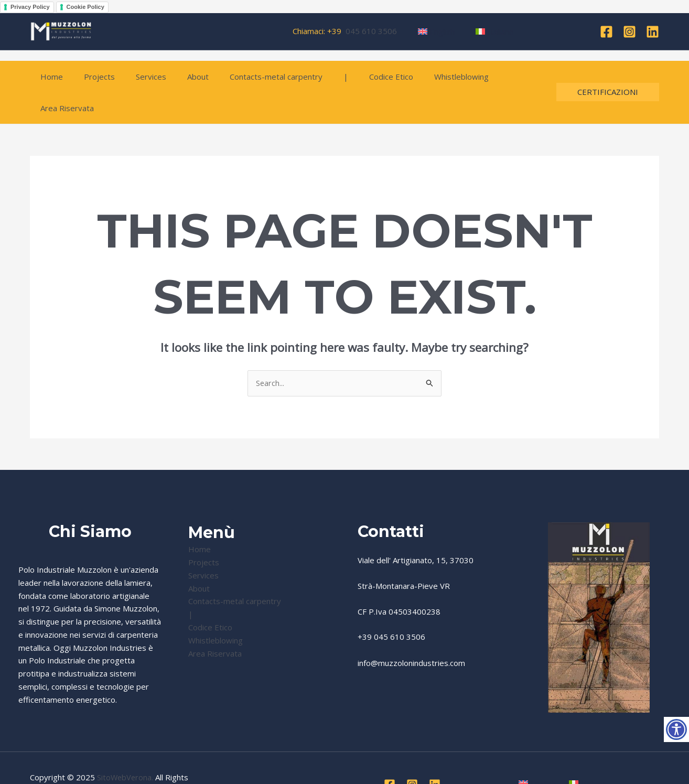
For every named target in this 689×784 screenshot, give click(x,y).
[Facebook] (606, 32)
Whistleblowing (422, 77)
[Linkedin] (653, 32)
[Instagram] (629, 32)
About (180, 77)
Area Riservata (492, 77)
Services (138, 77)
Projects (91, 77)
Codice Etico (357, 77)
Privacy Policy (30, 7)
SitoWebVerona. (126, 746)
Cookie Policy (85, 7)
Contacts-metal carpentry (252, 77)
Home (49, 77)
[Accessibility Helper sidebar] (676, 729)
